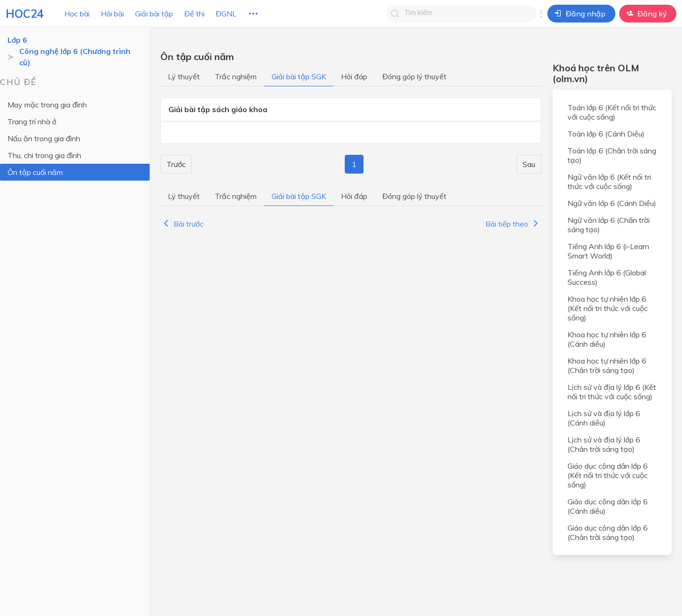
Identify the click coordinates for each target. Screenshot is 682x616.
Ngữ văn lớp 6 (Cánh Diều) (612, 203)
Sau (529, 164)
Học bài (77, 14)
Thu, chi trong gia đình (44, 155)
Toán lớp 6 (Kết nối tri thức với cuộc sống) (612, 112)
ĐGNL (226, 14)
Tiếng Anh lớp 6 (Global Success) (607, 277)
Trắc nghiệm (236, 76)
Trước (176, 164)
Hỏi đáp (354, 76)
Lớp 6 (17, 40)
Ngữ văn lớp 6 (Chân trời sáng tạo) (609, 225)
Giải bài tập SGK (299, 76)
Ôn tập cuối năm (35, 172)
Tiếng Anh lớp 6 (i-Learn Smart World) (608, 251)
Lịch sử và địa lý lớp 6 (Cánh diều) (604, 418)
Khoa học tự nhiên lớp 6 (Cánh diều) (607, 339)
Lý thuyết (184, 76)
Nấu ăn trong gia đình (44, 138)
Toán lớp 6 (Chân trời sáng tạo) (612, 155)
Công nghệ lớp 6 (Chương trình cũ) (75, 57)
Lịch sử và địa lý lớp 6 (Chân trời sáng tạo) (604, 444)
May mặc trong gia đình (47, 105)
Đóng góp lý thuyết (414, 76)
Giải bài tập (154, 14)
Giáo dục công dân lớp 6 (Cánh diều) (608, 506)
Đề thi (194, 14)
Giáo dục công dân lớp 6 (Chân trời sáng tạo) (608, 532)
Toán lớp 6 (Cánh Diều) (606, 134)
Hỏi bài (112, 14)
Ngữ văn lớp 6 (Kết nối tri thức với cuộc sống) (609, 182)
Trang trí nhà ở (32, 122)
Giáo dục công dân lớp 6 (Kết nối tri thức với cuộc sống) (608, 475)
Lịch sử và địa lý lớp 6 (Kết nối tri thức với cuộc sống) (612, 392)
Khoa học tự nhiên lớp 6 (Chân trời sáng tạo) (607, 365)
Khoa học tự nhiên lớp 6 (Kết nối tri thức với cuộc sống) (608, 308)
